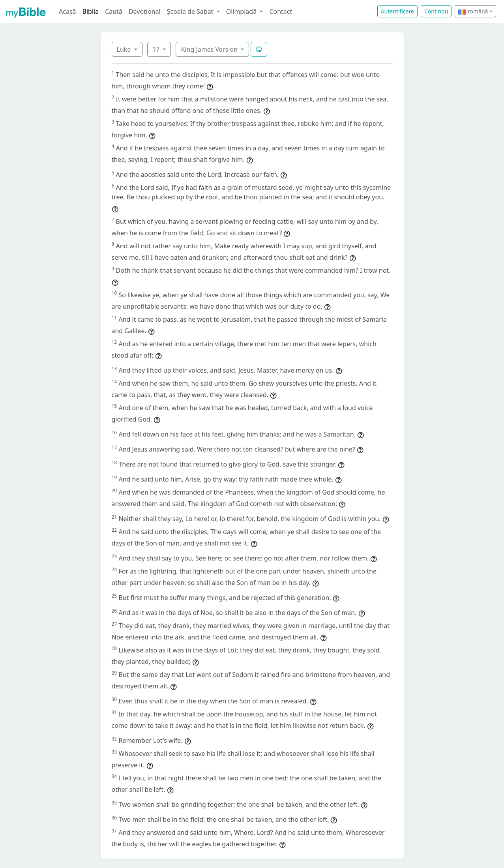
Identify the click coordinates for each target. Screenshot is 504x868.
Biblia (91, 11)
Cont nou (436, 11)
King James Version (210, 49)
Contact (281, 11)
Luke (125, 49)
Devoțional (145, 11)
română (473, 11)
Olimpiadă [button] (242, 11)
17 (157, 49)
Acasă (67, 11)
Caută (114, 11)
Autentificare (397, 11)
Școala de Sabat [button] (191, 11)
